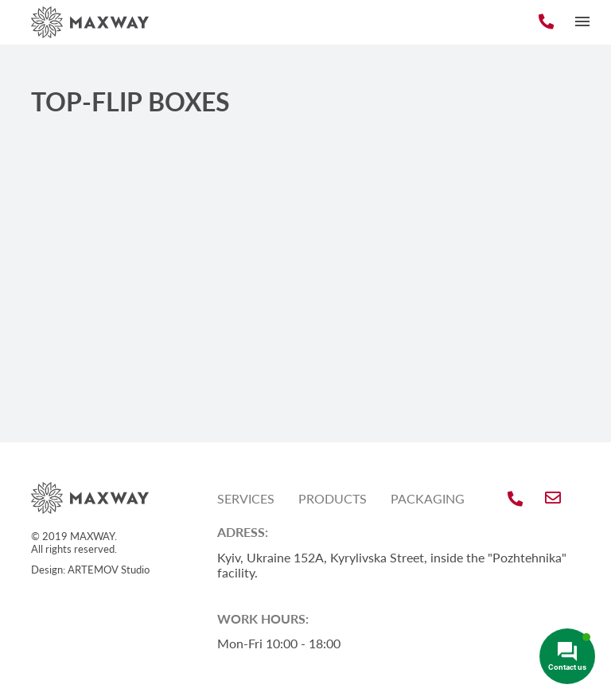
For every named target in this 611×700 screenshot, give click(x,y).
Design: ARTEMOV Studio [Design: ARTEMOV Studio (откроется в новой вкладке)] (90, 570)
